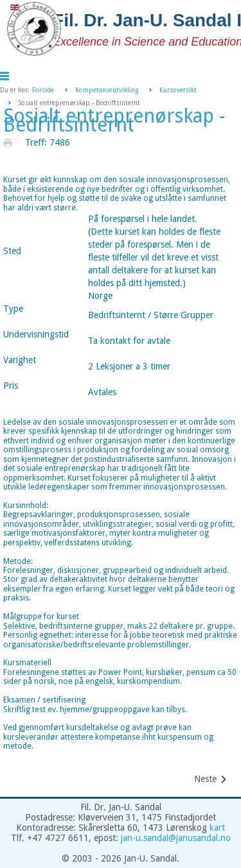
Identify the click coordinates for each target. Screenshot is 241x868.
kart (217, 828)
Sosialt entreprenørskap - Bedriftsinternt (114, 120)
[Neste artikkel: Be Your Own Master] (211, 779)
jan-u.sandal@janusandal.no (176, 838)
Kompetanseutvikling (107, 90)
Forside (43, 90)
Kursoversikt (178, 90)
